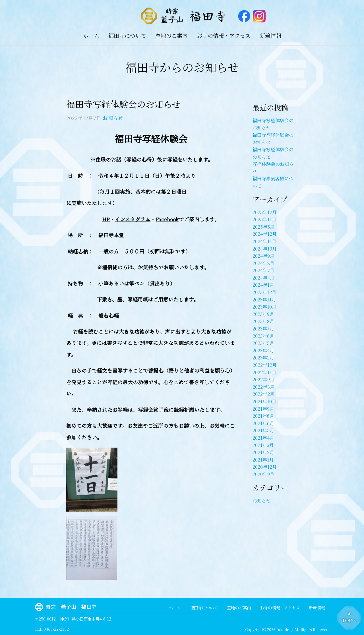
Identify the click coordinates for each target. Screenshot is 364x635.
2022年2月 (263, 394)
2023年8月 (263, 321)
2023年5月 (263, 343)
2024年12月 (265, 234)
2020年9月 (263, 474)
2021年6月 (263, 423)
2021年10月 (264, 401)
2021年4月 (263, 438)
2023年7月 (263, 329)
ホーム (91, 35)
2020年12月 (265, 467)
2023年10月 (264, 307)
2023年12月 (264, 292)
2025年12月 (265, 212)
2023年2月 (263, 358)
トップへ (349, 618)
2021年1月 (263, 460)
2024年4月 (263, 278)
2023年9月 (263, 314)
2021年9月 (263, 409)
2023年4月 (263, 350)
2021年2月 (263, 452)
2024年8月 (263, 263)
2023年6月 (263, 336)
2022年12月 (265, 365)
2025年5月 (263, 227)
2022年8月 (263, 387)
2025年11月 (264, 219)
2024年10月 (265, 249)
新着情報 (270, 35)
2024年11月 (264, 241)
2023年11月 (264, 300)
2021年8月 (263, 416)
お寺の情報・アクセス (224, 35)
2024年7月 (263, 270)
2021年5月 (263, 430)
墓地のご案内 (171, 35)
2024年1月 (263, 285)
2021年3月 (263, 445)
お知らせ (113, 118)
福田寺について (127, 35)
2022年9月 (263, 379)
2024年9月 (263, 256)
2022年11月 (264, 372)
